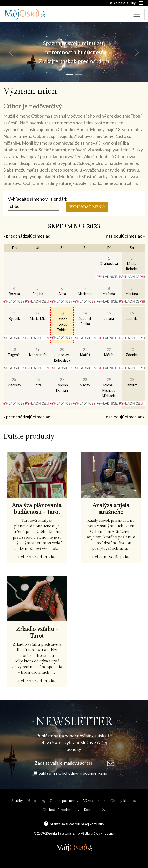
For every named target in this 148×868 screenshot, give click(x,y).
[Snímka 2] (79, 74)
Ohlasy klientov (123, 801)
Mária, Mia (38, 316)
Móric (109, 352)
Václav (85, 382)
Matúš (85, 352)
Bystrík (14, 316)
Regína (38, 291)
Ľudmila (132, 316)
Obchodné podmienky (61, 810)
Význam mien (94, 801)
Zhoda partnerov (64, 801)
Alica (62, 291)
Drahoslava (109, 261)
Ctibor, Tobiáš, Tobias (62, 322)
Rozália (14, 291)
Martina (132, 291)
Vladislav (14, 382)
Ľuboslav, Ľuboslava (62, 355)
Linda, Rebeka (132, 263)
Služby (17, 801)
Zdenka (132, 352)
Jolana (109, 316)
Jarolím (132, 382)
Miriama (109, 291)
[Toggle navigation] (137, 14)
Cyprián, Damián (62, 385)
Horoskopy (36, 801)
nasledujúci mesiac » (125, 236)
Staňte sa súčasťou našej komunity (77, 824)
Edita (38, 382)
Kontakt (90, 810)
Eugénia (14, 352)
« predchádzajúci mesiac (27, 236)
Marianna (85, 291)
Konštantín (38, 352)
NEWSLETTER (74, 722)
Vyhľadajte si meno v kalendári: (38, 199)
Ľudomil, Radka (85, 318)
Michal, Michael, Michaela (109, 388)
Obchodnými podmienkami (83, 773)
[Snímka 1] (70, 74)
